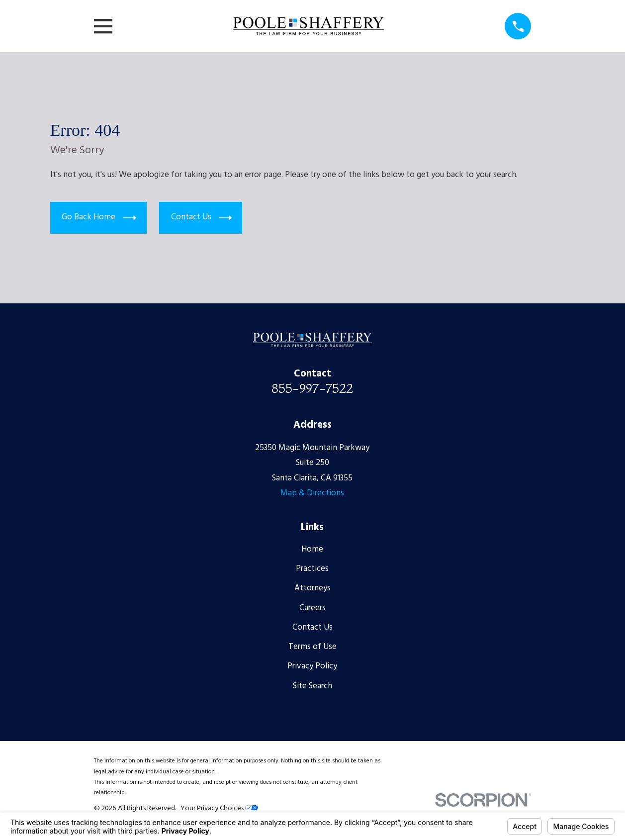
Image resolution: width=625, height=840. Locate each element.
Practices (312, 569)
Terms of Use (312, 647)
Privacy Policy (312, 666)
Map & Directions (312, 493)
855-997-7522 (312, 388)
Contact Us (202, 217)
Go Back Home (99, 217)
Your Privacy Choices (219, 808)
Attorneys (312, 588)
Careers (312, 608)
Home (312, 549)
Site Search (312, 686)
